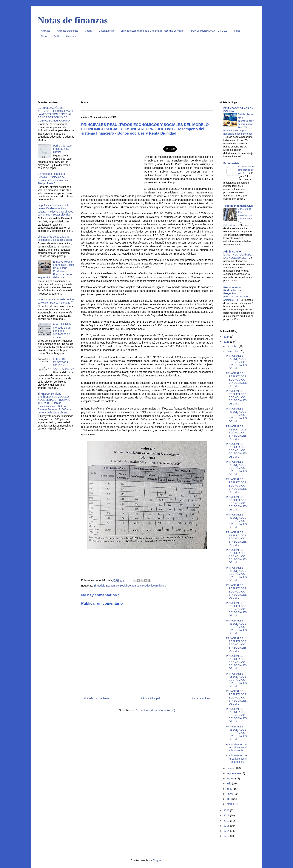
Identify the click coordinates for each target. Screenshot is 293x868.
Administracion (233, 252)
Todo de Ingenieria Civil (238, 206)
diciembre (233, 346)
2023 (227, 342)
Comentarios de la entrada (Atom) (155, 710)
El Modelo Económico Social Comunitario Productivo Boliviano (152, 31)
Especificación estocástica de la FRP (246, 170)
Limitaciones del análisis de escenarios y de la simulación (55, 238)
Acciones (46, 31)
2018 (227, 815)
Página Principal (150, 698)
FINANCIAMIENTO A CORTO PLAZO (209, 31)
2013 (227, 836)
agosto (231, 778)
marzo (231, 804)
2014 (227, 831)
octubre (231, 768)
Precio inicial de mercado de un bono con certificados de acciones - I (62, 331)
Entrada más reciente (97, 698)
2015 (227, 826)
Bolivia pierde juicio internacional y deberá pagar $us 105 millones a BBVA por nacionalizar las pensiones (239, 124)
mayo (230, 794)
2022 (227, 810)
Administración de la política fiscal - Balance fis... (236, 747)
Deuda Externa (106, 31)
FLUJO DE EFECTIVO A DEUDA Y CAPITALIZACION (64, 364)
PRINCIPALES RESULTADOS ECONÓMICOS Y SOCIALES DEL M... (236, 362)
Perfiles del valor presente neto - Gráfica (63, 149)
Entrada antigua (201, 698)
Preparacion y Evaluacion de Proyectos (232, 290)
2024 (227, 337)
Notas (44, 36)
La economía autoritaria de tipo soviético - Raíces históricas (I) (56, 301)
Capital (88, 31)
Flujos (237, 31)
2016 (227, 821)
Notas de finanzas (73, 20)
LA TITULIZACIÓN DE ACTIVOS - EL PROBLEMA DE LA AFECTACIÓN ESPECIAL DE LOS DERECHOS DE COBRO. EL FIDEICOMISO (56, 114)
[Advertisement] (147, 71)
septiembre (233, 773)
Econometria (231, 163)
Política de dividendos (65, 36)
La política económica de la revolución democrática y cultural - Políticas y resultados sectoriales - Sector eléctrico (55, 210)
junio (230, 789)
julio (229, 784)
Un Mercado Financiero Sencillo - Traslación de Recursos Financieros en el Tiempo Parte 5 (54, 178)
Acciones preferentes (68, 31)
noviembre (233, 351)
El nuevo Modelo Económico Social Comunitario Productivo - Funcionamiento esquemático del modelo (56, 270)
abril (229, 799)
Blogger (157, 860)
